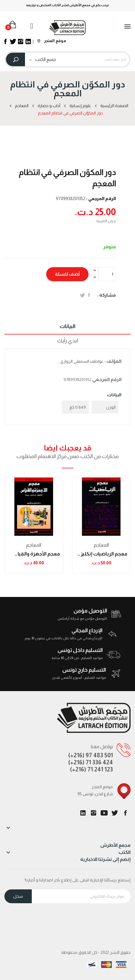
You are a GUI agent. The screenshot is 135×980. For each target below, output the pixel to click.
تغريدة (82, 295)
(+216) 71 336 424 (91, 762)
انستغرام (94, 813)
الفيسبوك (125, 813)
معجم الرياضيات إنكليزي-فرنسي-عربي (101, 554)
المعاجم (34, 545)
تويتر (115, 813)
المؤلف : (113, 361)
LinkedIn (83, 813)
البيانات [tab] (67, 326)
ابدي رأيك (67, 341)
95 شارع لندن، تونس (95, 794)
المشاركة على (89, 295)
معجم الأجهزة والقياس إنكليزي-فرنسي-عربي (34, 554)
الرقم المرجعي (107, 379)
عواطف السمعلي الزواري (82, 361)
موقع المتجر (52, 41)
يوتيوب (104, 813)
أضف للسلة (67, 274)
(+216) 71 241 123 (91, 769)
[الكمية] (107, 274)
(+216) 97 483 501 (91, 755)
